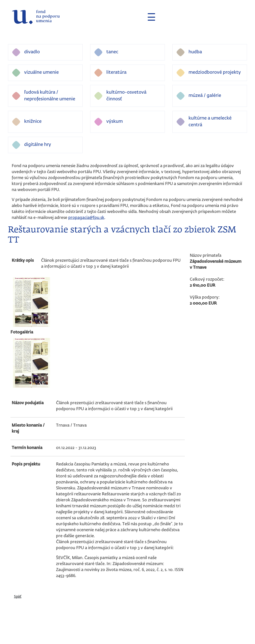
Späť (18, 597)
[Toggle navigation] (149, 17)
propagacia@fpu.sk (86, 218)
